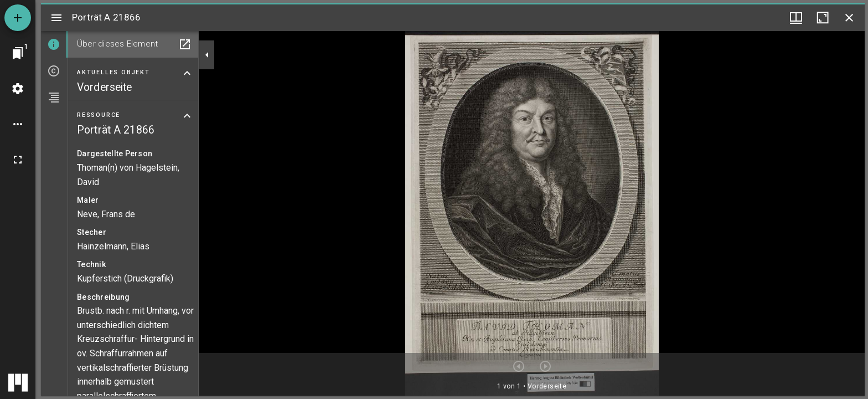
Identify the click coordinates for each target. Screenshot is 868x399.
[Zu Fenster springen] (18, 53)
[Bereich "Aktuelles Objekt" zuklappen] (187, 73)
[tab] (54, 44)
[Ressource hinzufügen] (18, 18)
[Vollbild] (18, 160)
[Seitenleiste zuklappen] (207, 55)
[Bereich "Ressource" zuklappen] (187, 116)
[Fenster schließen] (849, 18)
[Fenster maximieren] (823, 18)
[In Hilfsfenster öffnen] (185, 44)
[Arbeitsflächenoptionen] (18, 124)
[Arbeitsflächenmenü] (18, 89)
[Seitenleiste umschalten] (56, 18)
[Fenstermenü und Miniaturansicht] (796, 18)
